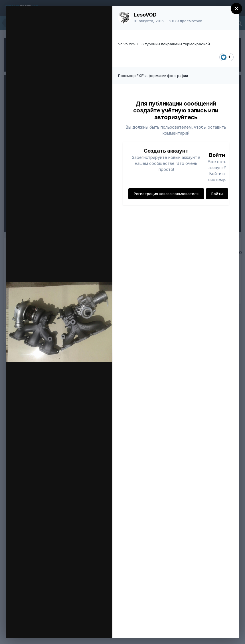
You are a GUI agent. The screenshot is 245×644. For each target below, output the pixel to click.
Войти (217, 194)
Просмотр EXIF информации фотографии (153, 76)
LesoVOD (145, 15)
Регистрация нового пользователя (166, 194)
